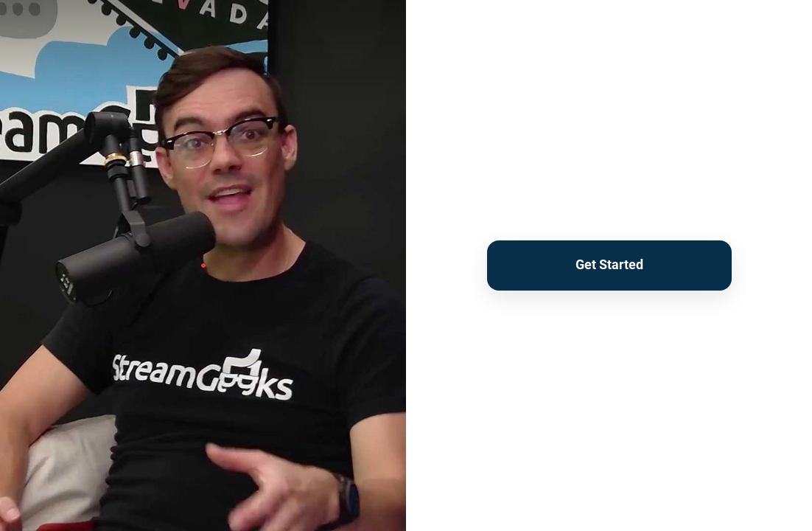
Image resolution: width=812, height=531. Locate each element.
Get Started (609, 264)
